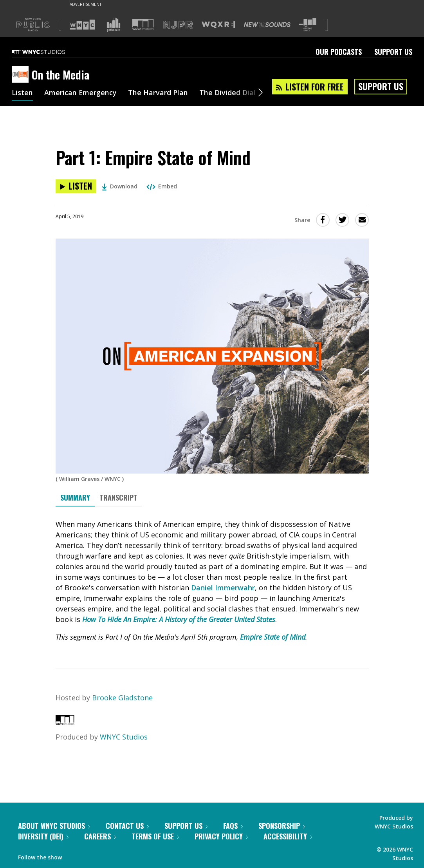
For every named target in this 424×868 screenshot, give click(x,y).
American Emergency (81, 93)
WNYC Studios (124, 737)
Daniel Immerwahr (223, 588)
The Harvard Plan (158, 93)
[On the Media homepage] (22, 75)
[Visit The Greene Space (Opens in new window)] (308, 25)
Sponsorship (282, 826)
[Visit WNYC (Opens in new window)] (83, 25)
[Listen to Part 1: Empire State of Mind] (76, 186)
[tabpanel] (212, 581)
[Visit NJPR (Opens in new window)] (178, 25)
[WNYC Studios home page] (48, 52)
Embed (162, 186)
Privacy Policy (221, 836)
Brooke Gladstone (122, 698)
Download (120, 186)
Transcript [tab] (118, 497)
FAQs (233, 826)
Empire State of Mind (273, 637)
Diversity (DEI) (43, 836)
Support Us (393, 52)
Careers (100, 836)
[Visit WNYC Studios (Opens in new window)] (143, 24)
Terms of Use (155, 836)
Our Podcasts (339, 52)
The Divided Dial (228, 93)
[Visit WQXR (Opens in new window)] (218, 25)
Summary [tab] (75, 497)
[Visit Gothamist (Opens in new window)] (114, 25)
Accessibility (288, 836)
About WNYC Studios (54, 826)
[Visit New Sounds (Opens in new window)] (267, 25)
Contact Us (127, 826)
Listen (22, 93)
